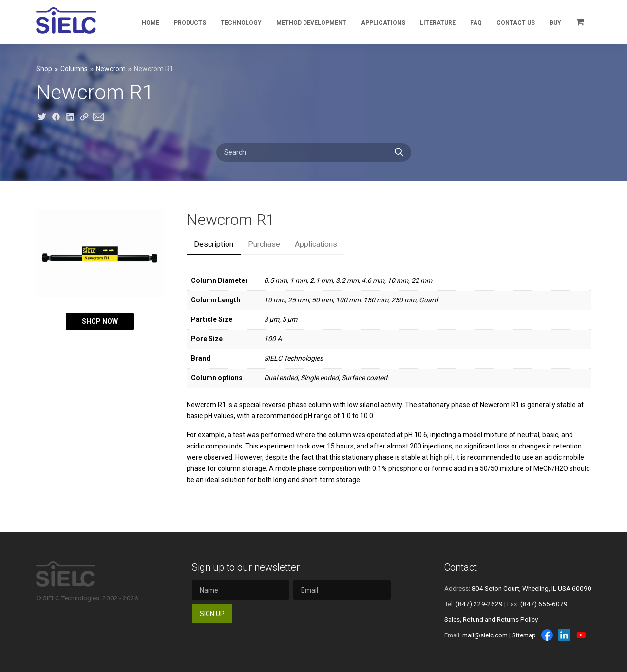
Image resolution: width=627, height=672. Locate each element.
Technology (241, 23)
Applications (383, 23)
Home (151, 23)
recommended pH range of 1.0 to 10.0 (315, 416)
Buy (555, 23)
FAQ (476, 23)
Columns (74, 69)
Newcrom (111, 69)
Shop (44, 69)
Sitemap (524, 635)
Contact (461, 567)
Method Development (311, 23)
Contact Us (516, 23)
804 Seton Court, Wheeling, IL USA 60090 (532, 588)
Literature (438, 23)
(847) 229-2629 (479, 604)
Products (190, 23)
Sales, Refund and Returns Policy (491, 619)
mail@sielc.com (485, 635)
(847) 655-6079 (544, 604)
